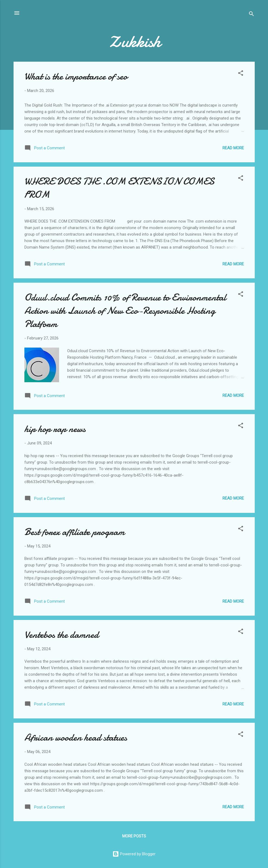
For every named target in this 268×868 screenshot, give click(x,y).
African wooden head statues (76, 737)
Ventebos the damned (62, 635)
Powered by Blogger (134, 854)
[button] (241, 74)
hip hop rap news (55, 429)
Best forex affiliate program (75, 532)
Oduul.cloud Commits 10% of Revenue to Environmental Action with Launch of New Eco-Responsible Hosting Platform (125, 311)
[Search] (251, 15)
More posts (134, 836)
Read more (233, 148)
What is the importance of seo (76, 76)
